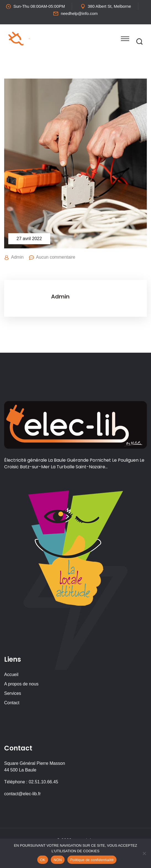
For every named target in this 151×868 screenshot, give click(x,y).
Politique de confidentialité (92, 860)
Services (13, 693)
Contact (12, 703)
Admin (17, 257)
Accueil (11, 675)
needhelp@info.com (79, 13)
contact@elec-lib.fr (22, 794)
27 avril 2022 (29, 239)
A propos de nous (21, 684)
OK (43, 860)
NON (58, 860)
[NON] (144, 853)
